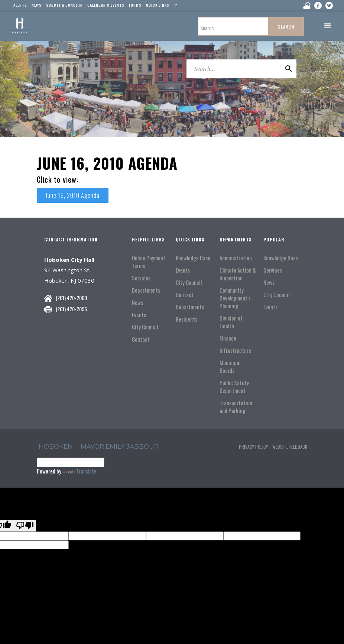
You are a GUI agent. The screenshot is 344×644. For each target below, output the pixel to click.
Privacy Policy (253, 447)
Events (139, 315)
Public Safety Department (234, 387)
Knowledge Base (193, 258)
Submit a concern (64, 5)
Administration (236, 258)
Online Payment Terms (149, 262)
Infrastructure (235, 350)
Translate (79, 471)
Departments (146, 290)
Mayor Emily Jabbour (120, 446)
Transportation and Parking (236, 407)
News (137, 303)
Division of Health (231, 322)
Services (141, 278)
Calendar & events (106, 5)
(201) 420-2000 (71, 298)
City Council (145, 327)
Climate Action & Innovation (238, 274)
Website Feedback (290, 447)
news (37, 5)
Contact (141, 339)
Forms (135, 5)
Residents (186, 319)
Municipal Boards (230, 367)
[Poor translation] (25, 526)
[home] (20, 26)
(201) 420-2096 (71, 309)
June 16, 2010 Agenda (73, 195)
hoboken (56, 446)
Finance (228, 338)
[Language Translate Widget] (71, 462)
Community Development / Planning (235, 298)
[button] (161, 7)
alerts (20, 5)
